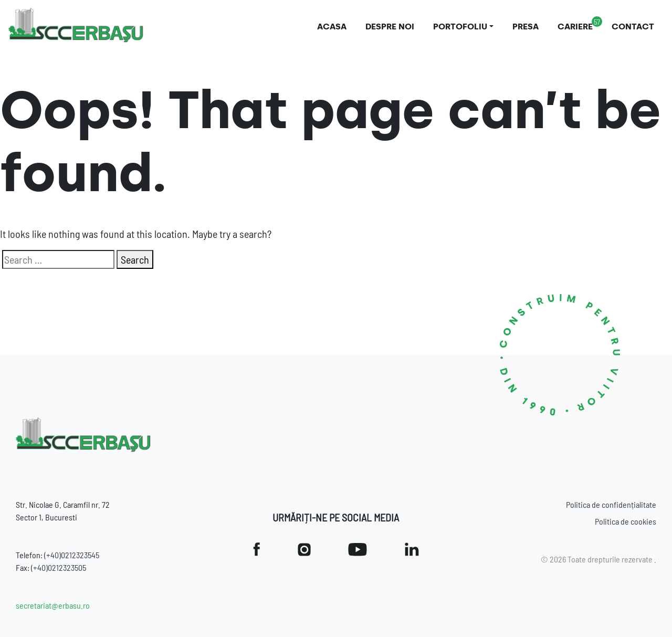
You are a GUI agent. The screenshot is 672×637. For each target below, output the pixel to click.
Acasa (332, 27)
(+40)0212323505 (59, 567)
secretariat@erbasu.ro (53, 605)
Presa (526, 27)
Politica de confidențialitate (611, 504)
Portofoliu (460, 27)
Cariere (575, 27)
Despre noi (390, 27)
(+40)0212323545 (72, 555)
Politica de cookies (626, 521)
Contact (633, 27)
